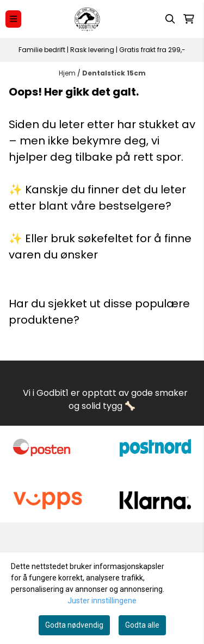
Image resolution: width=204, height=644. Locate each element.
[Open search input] (170, 19)
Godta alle (142, 625)
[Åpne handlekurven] (189, 19)
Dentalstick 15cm (114, 73)
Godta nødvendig (74, 625)
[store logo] (88, 19)
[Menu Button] (13, 19)
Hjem (68, 73)
